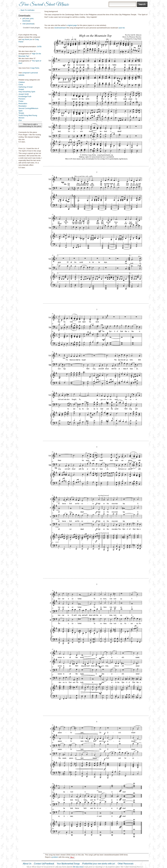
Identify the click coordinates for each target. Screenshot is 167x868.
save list (122, 28)
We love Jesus (78, 867)
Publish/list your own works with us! (99, 864)
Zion (20, 120)
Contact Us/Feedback (44, 864)
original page (72, 25)
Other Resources (126, 864)
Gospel (21, 89)
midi (24, 24)
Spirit (20, 111)
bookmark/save (60, 28)
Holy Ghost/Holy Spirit (27, 92)
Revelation (23, 106)
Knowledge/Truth (25, 96)
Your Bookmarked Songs (68, 864)
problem (55, 857)
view (27, 18)
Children (22, 82)
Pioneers (22, 99)
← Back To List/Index (26, 10)
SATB (39, 47)
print (32, 18)
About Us (27, 864)
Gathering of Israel (26, 87)
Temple (21, 113)
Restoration (23, 104)
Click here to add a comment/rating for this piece (30, 125)
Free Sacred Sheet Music (44, 5)
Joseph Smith (24, 94)
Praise (21, 101)
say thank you (27, 39)
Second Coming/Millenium (28, 108)
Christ (21, 85)
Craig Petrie (35, 68)
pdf (24, 18)
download (26, 21)
